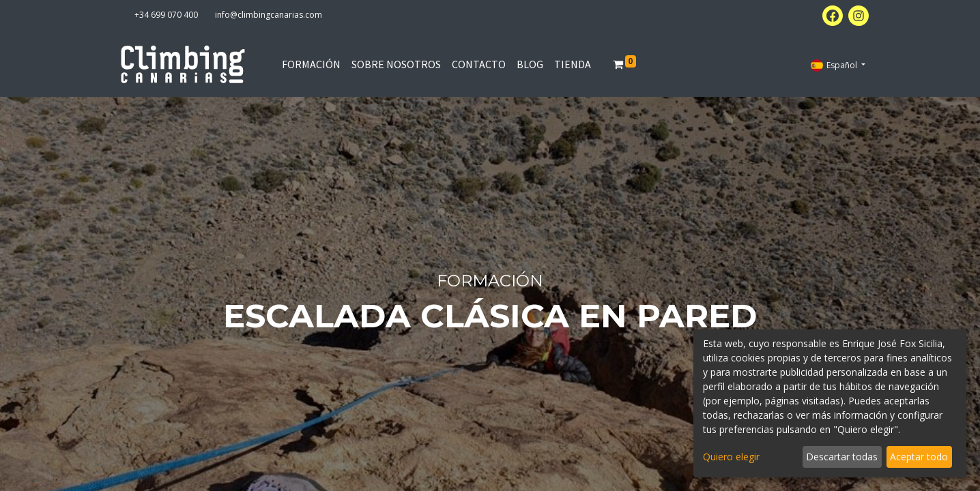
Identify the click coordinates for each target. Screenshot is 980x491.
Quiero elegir (731, 457)
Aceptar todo (919, 457)
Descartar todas (842, 457)
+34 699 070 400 (166, 15)
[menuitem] (311, 64)
